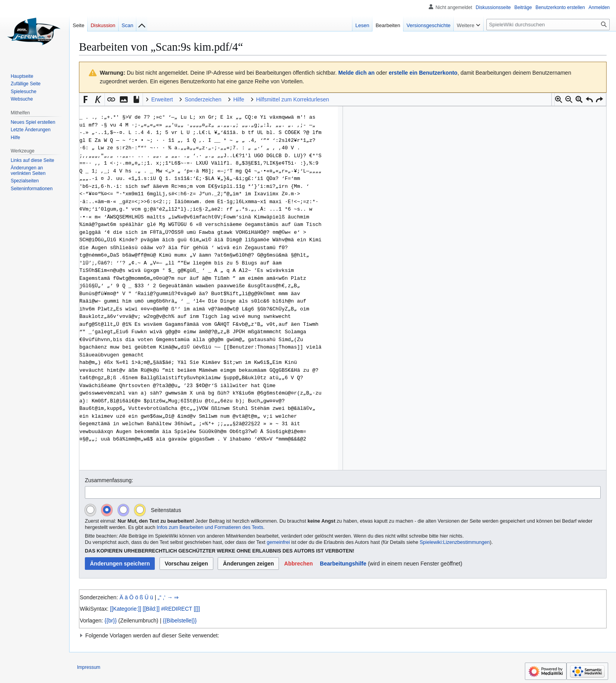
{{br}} (111, 621)
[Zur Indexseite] (142, 24)
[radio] (90, 510)
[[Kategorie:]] (126, 609)
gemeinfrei (278, 542)
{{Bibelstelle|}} (180, 621)
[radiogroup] (118, 510)
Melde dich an (357, 73)
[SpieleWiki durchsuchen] (548, 25)
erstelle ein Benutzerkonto (423, 73)
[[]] (197, 609)
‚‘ (164, 597)
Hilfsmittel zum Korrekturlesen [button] (293, 99)
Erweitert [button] (162, 99)
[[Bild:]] (151, 609)
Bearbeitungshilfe (343, 564)
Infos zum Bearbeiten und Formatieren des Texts (210, 527)
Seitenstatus (166, 510)
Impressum (89, 667)
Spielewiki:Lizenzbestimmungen (455, 542)
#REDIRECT (177, 609)
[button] (559, 99)
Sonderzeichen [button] (203, 99)
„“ (159, 597)
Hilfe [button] (239, 99)
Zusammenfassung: (109, 480)
